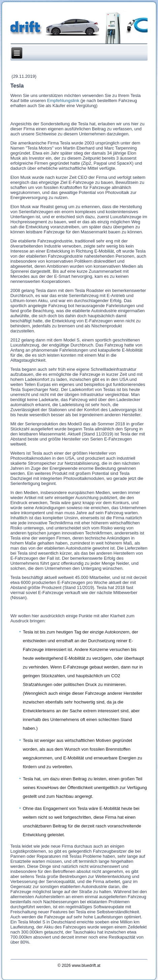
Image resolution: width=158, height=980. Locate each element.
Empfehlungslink (63, 101)
